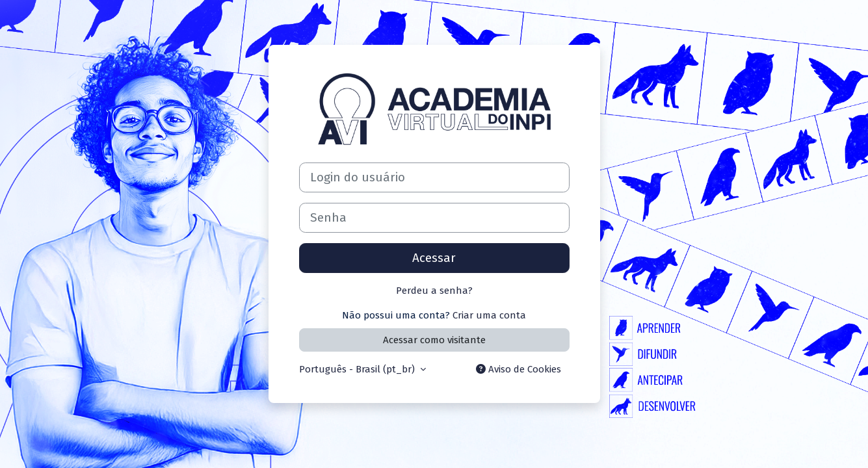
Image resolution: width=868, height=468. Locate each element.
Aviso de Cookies (519, 369)
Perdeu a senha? (434, 291)
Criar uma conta (489, 315)
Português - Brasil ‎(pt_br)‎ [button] (358, 369)
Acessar (434, 258)
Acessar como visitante (434, 340)
